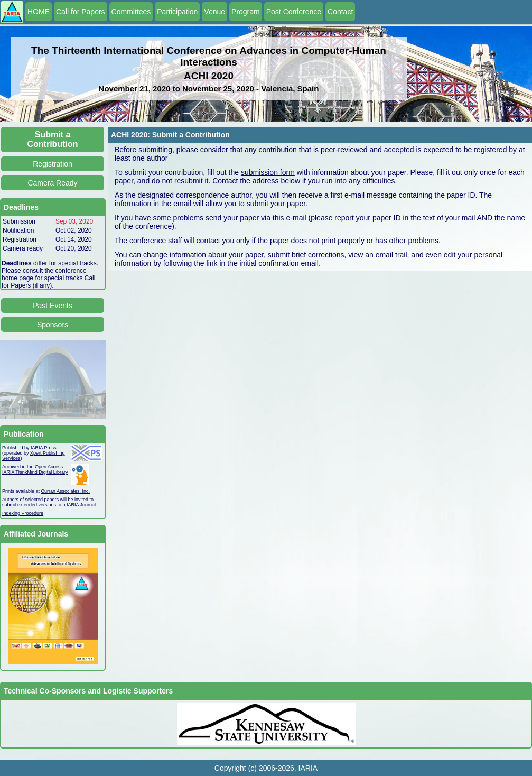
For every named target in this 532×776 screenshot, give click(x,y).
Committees (131, 12)
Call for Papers (81, 12)
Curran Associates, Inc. (66, 491)
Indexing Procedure (23, 513)
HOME (39, 12)
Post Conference (294, 12)
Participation (177, 12)
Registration (53, 164)
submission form (268, 172)
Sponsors (53, 325)
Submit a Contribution (53, 139)
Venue (214, 12)
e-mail (296, 218)
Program (246, 12)
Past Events (53, 306)
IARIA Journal (81, 505)
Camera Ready (52, 183)
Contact (340, 12)
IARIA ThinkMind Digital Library (35, 472)
